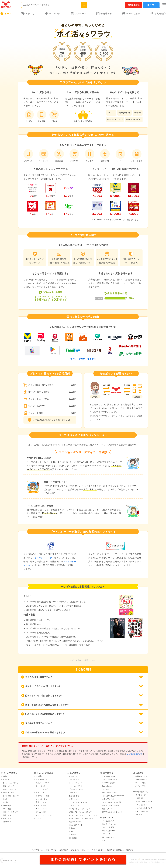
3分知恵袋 (73, 838)
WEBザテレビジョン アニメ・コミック (84, 815)
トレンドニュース (76, 783)
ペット (38, 818)
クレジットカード (9, 789)
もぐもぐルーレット (110, 780)
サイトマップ (140, 795)
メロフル (106, 789)
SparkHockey (107, 786)
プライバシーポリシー (144, 802)
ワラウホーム (38, 850)
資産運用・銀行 (8, 793)
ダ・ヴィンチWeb (76, 789)
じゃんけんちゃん (109, 776)
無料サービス (8, 776)
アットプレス (74, 806)
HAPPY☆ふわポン (109, 783)
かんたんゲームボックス (111, 806)
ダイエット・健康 (43, 796)
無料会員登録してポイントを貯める (83, 859)
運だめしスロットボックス (112, 812)
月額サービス (8, 822)
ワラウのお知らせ (134, 754)
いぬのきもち (74, 793)
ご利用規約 (140, 798)
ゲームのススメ (108, 821)
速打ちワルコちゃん (110, 793)
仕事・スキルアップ (10, 812)
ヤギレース (106, 834)
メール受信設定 (141, 780)
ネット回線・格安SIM (11, 796)
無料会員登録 (134, 5)
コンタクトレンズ (43, 799)
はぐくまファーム (109, 824)
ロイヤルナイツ (108, 837)
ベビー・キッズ (42, 789)
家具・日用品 (41, 806)
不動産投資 (7, 806)
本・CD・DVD (41, 780)
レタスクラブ (74, 780)
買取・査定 (7, 809)
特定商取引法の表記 (115, 850)
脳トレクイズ (107, 809)
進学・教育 (7, 815)
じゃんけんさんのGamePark (113, 796)
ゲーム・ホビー (42, 812)
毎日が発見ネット (76, 825)
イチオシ (72, 835)
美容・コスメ (41, 793)
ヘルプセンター (141, 805)
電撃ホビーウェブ (76, 822)
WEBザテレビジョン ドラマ (80, 809)
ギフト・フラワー (43, 809)
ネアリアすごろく (109, 799)
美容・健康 (7, 818)
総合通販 (39, 776)
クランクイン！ (75, 799)
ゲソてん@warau (109, 831)
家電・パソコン (42, 802)
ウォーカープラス (76, 786)
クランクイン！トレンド (78, 802)
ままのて (72, 831)
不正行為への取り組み (144, 808)
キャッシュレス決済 (10, 783)
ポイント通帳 (140, 783)
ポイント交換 (140, 786)
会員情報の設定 (141, 776)
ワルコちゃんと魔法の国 (111, 802)
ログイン (151, 5)
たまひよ (72, 828)
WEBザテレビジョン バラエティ (81, 812)
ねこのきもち (74, 796)
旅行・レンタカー (9, 786)
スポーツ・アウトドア (44, 815)
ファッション (41, 786)
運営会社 (139, 815)
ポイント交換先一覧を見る (83, 359)
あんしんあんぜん (142, 811)
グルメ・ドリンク (43, 783)
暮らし (5, 799)
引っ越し (6, 802)
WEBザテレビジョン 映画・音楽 (81, 818)
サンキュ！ (73, 776)
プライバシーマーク (42, 558)
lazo (104, 840)
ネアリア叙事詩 (108, 827)
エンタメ (6, 780)
